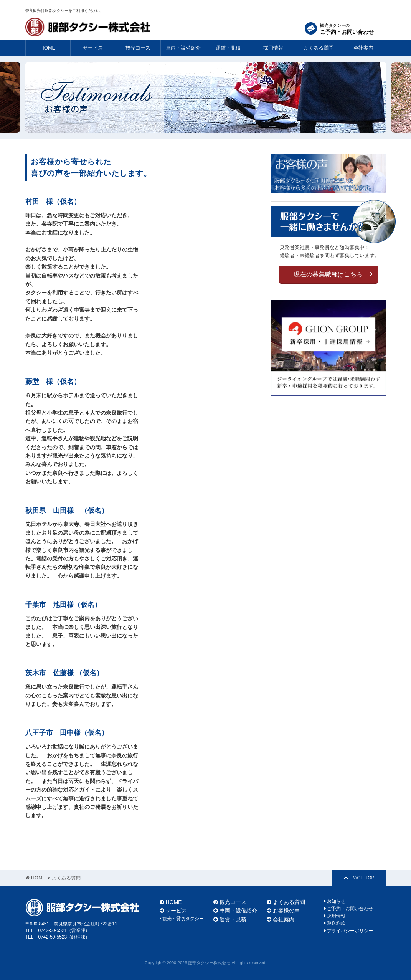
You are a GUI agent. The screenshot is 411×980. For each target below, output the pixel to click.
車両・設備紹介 (183, 48)
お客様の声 (283, 911)
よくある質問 (319, 48)
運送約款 (335, 923)
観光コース (138, 48)
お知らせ (335, 901)
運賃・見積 (228, 48)
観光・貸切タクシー (182, 919)
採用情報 (273, 48)
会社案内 (363, 48)
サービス (93, 48)
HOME (48, 48)
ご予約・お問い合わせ (349, 909)
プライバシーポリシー (349, 931)
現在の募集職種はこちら (328, 274)
